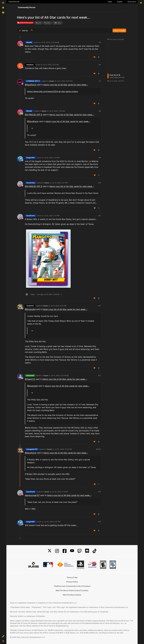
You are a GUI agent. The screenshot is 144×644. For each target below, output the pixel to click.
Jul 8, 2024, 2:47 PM (60, 183)
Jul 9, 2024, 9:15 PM (59, 376)
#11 (100, 216)
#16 (100, 522)
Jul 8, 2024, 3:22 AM (51, 65)
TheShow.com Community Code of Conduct (72, 586)
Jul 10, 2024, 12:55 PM (63, 449)
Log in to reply (119, 30)
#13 (100, 376)
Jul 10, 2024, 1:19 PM (60, 492)
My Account (132, 2)
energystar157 (32, 449)
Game (110, 2)
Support (120, 2)
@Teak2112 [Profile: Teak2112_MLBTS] (30, 379)
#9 (100, 158)
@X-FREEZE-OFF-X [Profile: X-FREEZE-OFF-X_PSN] (34, 115)
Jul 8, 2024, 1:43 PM (52, 158)
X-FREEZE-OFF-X (33, 81)
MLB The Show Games (72, 595)
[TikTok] (95, 551)
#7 (100, 81)
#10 (100, 183)
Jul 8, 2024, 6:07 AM (65, 81)
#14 (100, 449)
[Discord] (87, 551)
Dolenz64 (30, 376)
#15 (100, 492)
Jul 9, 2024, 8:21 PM (59, 306)
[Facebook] (65, 551)
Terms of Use (72, 577)
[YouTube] (72, 551)
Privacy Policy (72, 582)
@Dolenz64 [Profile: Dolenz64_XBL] (30, 309)
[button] (3, 636)
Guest (52, 81)
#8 (100, 111)
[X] (50, 551)
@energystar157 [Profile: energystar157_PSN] (32, 495)
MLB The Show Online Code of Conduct (72, 590)
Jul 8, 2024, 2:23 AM (49, 42)
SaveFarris (31, 183)
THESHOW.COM (14, 2)
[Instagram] (57, 551)
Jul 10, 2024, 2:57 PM (52, 522)
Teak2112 (30, 306)
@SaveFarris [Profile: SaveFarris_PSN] (31, 85)
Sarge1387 (31, 158)
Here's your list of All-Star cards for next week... (66, 85)
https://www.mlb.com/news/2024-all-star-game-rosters (53, 91)
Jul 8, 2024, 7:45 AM (57, 111)
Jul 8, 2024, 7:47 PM (52, 216)
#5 (100, 42)
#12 (100, 306)
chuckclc (30, 65)
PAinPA (29, 42)
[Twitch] (80, 551)
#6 (100, 65)
